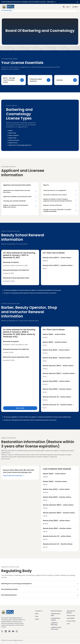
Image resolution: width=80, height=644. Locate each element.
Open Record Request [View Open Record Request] (71, 612)
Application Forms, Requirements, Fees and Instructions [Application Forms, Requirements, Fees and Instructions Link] (17, 192)
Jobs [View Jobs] (68, 624)
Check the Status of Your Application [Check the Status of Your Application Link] (55, 191)
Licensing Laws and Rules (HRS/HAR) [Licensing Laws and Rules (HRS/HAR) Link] (14, 201)
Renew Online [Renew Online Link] (20, 408)
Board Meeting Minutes (9, 595)
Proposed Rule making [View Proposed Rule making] (55, 620)
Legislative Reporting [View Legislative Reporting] (54, 624)
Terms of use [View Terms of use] (71, 616)
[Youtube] (13, 632)
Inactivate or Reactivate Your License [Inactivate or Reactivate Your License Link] (55, 195)
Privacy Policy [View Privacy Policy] (71, 621)
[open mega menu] (75, 7)
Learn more (52, 2)
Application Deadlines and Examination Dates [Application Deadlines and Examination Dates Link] (17, 197)
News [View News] (37, 614)
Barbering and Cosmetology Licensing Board (17, 584)
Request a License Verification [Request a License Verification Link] (53, 205)
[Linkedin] (6, 632)
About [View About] (37, 620)
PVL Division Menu (40, 11)
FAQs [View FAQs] (37, 617)
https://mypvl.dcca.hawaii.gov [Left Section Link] (14, 476)
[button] (67, 7)
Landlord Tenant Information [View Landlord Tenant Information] (56, 629)
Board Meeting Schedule (10, 590)
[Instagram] (17, 632)
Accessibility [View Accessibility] (71, 619)
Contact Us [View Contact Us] (39, 611)
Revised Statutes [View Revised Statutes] (56, 611)
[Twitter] (2, 632)
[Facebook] (9, 632)
